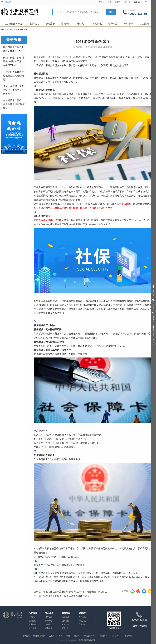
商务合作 (82, 617)
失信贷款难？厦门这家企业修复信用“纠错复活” (14, 104)
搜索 (111, 12)
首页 (110, 2)
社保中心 (104, 636)
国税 (60, 636)
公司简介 (32, 617)
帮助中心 (150, 2)
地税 (68, 636)
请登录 (117, 2)
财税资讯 (97, 24)
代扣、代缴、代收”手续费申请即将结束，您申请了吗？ (14, 61)
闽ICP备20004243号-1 (87, 640)
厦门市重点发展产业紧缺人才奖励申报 (13, 49)
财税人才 (81, 24)
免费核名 (35, 24)
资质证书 (66, 624)
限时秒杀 (128, 24)
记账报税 (66, 24)
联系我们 (32, 628)
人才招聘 (32, 624)
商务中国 (128, 636)
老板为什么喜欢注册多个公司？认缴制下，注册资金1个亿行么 (75, 592)
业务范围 (66, 621)
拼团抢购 (144, 24)
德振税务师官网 (39, 636)
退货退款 (49, 628)
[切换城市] (8, 2)
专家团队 (32, 621)
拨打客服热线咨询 (139, 626)
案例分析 (66, 628)
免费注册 (127, 2)
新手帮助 (49, 621)
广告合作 (82, 624)
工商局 (52, 636)
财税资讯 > (14, 30)
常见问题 (49, 617)
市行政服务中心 (90, 636)
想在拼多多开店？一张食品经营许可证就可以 (66, 596)
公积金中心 (116, 636)
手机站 (102, 2)
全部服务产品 (14, 24)
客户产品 (113, 24)
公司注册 (50, 24)
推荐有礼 (137, 2)
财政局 (77, 636)
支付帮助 (49, 624)
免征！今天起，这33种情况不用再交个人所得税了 (14, 90)
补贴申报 (24, 30)
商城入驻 (82, 621)
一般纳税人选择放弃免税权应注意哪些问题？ (13, 76)
